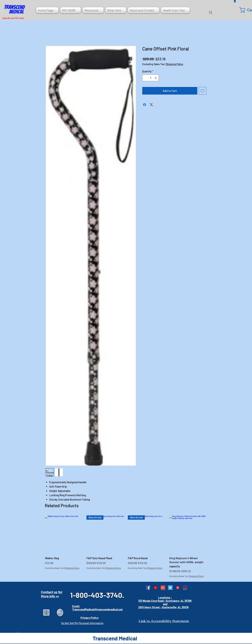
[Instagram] (185, 588)
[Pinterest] (178, 588)
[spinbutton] (151, 78)
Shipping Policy (175, 64)
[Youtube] (156, 588)
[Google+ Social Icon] (163, 588)
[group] (126, 546)
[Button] (18, 631)
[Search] (211, 12)
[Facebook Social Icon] (148, 588)
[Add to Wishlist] (203, 91)
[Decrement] (145, 78)
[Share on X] (151, 105)
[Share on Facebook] (145, 105)
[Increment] (156, 78)
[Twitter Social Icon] (170, 588)
